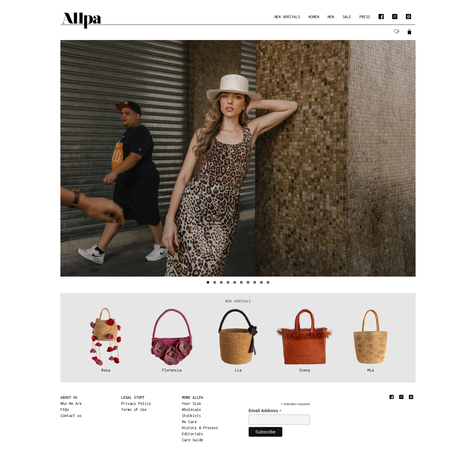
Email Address (265, 411)
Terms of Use (134, 410)
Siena (304, 370)
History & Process (200, 428)
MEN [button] (331, 17)
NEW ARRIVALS (287, 17)
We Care (189, 422)
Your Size (191, 403)
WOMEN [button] (314, 17)
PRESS (365, 17)
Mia (371, 370)
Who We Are (71, 403)
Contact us (71, 416)
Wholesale (191, 410)
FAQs (65, 410)
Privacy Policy (136, 403)
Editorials (192, 434)
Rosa (106, 370)
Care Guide (192, 440)
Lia (238, 370)
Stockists (191, 416)
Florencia (172, 370)
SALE (347, 17)
